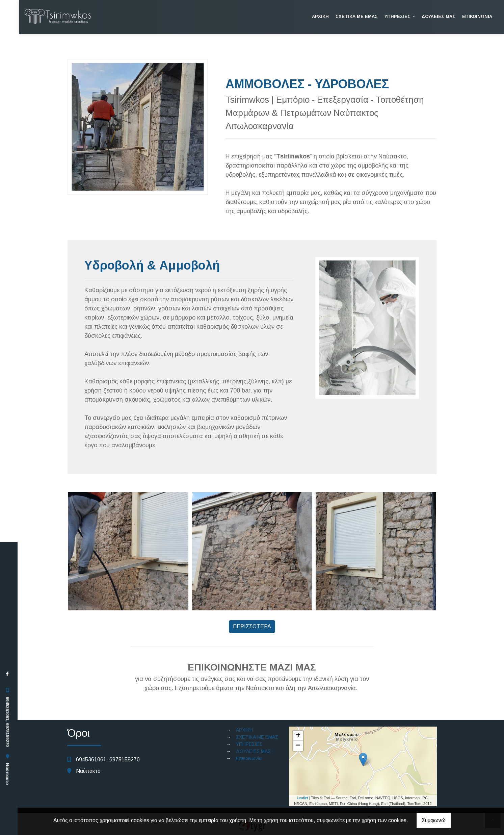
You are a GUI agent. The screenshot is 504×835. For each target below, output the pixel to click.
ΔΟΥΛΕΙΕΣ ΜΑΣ (439, 16)
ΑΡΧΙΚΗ (320, 16)
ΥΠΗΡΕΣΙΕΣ (398, 16)
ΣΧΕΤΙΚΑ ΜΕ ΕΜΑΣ (357, 16)
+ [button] (298, 736)
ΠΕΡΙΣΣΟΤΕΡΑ (252, 626)
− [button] (298, 746)
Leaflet (303, 798)
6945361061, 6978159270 (7, 722)
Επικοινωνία (477, 16)
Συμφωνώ (434, 820)
